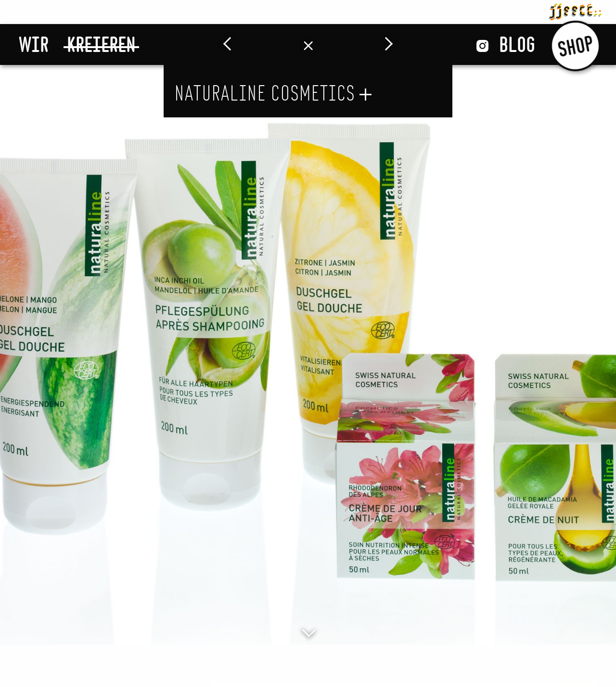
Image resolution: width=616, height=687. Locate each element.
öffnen (366, 95)
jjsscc (575, 10)
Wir (34, 44)
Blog (517, 44)
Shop (575, 45)
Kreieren (101, 44)
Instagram (482, 46)
